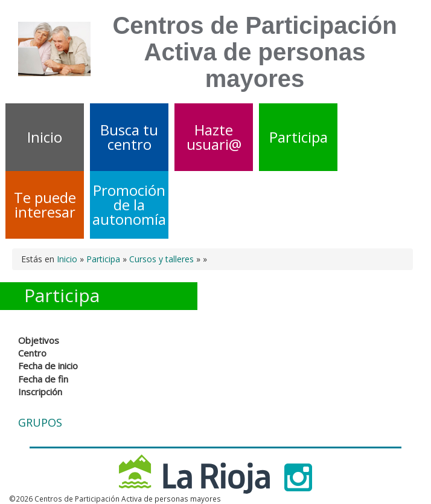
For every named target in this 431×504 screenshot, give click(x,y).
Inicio (45, 137)
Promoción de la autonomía (129, 205)
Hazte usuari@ (214, 137)
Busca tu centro (129, 137)
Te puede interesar (45, 205)
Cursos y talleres (161, 259)
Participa (299, 137)
